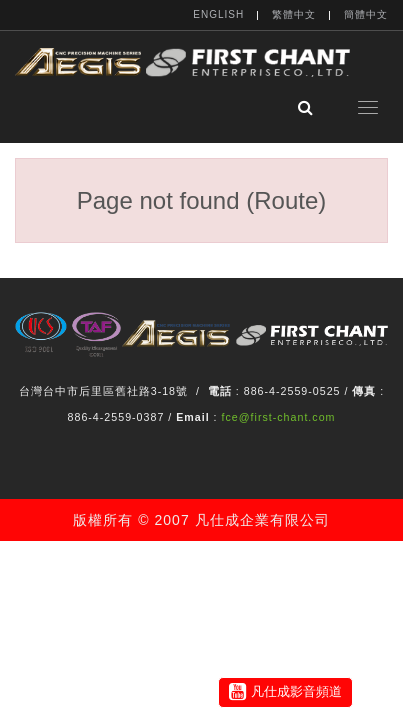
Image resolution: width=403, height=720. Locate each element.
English (218, 14)
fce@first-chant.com (279, 417)
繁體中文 (294, 14)
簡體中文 (366, 14)
